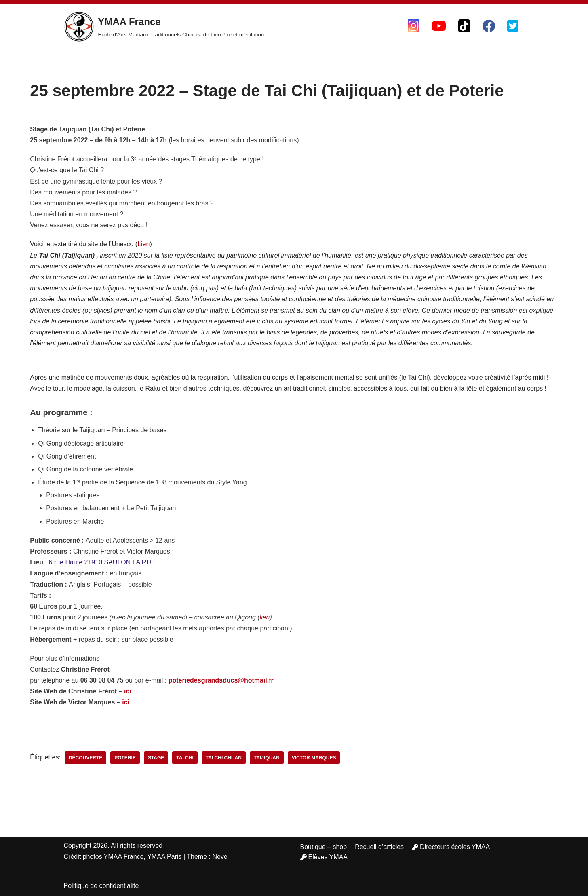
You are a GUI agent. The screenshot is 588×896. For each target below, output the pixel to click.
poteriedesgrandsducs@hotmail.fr (221, 680)
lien (265, 617)
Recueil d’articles (379, 847)
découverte (85, 758)
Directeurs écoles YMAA (451, 847)
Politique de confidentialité (101, 886)
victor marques (314, 758)
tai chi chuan (224, 758)
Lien (143, 244)
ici (128, 691)
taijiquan (267, 758)
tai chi (185, 758)
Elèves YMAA (324, 857)
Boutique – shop (324, 847)
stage (156, 758)
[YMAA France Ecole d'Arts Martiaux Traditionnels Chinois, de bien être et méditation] (164, 27)
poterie (125, 758)
